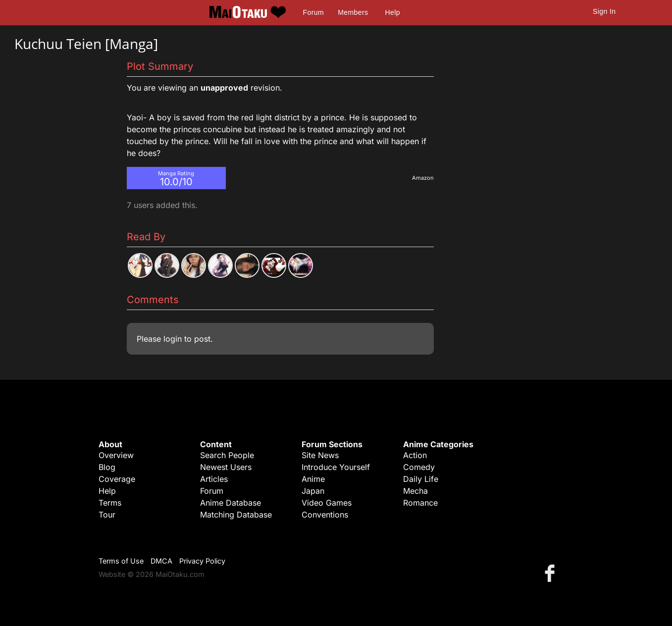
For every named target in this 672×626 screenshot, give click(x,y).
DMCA (161, 561)
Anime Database (231, 503)
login (173, 339)
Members (353, 12)
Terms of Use (121, 561)
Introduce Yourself (336, 467)
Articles (214, 479)
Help (393, 12)
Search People (227, 455)
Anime (313, 479)
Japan (313, 491)
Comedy (419, 467)
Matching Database (236, 515)
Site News (320, 455)
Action (415, 455)
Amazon (423, 178)
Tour (107, 515)
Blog (107, 467)
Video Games (327, 503)
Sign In (604, 11)
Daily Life (421, 479)
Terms (110, 503)
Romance (420, 503)
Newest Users (226, 467)
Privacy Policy (202, 561)
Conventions (325, 515)
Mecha (415, 491)
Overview (116, 455)
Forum (313, 12)
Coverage (117, 479)
